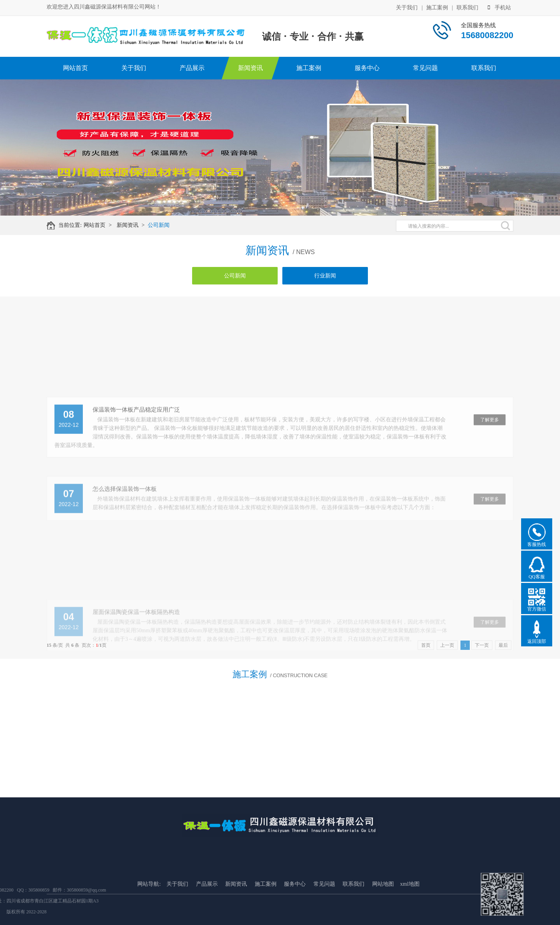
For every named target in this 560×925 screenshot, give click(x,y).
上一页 (447, 645)
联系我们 (467, 7)
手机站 (499, 7)
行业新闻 (325, 276)
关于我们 (407, 7)
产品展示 (192, 68)
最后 (503, 645)
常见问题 (425, 68)
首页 (426, 645)
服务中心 (367, 68)
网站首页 (75, 68)
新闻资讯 (250, 68)
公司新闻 (164, 225)
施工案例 (437, 7)
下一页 (482, 645)
